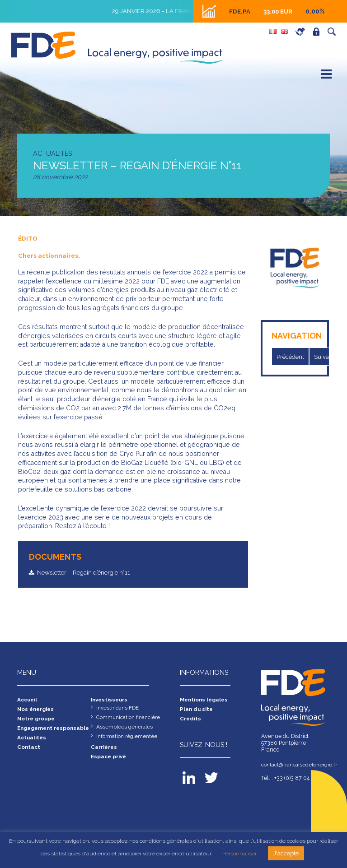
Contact (29, 757)
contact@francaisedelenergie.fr (295, 765)
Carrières (302, 32)
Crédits (191, 720)
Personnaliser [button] (239, 854)
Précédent (292, 357)
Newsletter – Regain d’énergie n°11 (89, 572)
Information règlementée (129, 739)
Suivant (328, 357)
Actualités (32, 747)
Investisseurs (111, 700)
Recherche (334, 32)
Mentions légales (205, 700)
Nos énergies (37, 710)
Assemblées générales (126, 729)
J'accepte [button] (286, 853)
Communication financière (130, 719)
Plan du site (197, 710)
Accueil (28, 700)
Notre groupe (38, 720)
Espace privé (319, 32)
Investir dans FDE (119, 709)
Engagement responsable (36, 733)
